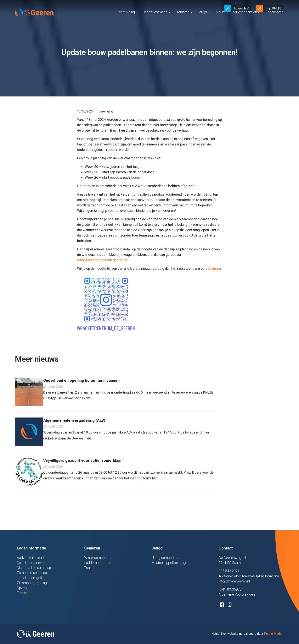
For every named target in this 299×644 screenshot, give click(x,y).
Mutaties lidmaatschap (34, 568)
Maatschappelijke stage (169, 563)
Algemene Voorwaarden (237, 594)
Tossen (90, 568)
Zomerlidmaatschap (32, 573)
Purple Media (273, 634)
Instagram (213, 268)
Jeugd (203, 20)
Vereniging (127, 20)
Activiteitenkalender (247, 20)
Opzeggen (25, 588)
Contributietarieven (31, 563)
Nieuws (221, 20)
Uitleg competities (165, 558)
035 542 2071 (229, 571)
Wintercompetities (98, 558)
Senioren (183, 20)
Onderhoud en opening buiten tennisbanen (81, 380)
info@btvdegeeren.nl (234, 581)
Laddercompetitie (98, 563)
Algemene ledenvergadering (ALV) (74, 420)
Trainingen (25, 593)
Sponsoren (276, 20)
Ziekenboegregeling (32, 583)
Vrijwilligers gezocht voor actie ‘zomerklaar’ (83, 461)
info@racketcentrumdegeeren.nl (102, 260)
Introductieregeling (31, 578)
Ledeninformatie (156, 20)
